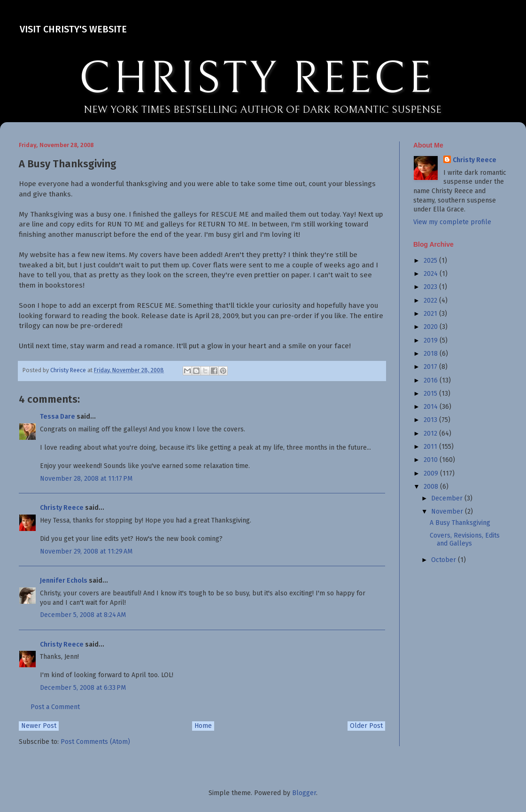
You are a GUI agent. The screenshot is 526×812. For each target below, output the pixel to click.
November (448, 511)
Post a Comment (55, 707)
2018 (432, 354)
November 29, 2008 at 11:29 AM (86, 551)
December (448, 498)
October (445, 560)
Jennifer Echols (64, 581)
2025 (431, 261)
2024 (432, 274)
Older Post (366, 726)
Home (203, 726)
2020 (432, 327)
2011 (431, 447)
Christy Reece (62, 508)
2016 (432, 380)
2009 (432, 473)
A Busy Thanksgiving (460, 523)
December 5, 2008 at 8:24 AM (83, 615)
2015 (431, 394)
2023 (431, 287)
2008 (432, 487)
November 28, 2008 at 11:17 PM (86, 479)
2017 (431, 367)
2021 (431, 314)
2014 (432, 407)
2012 (431, 433)
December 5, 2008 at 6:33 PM (83, 688)
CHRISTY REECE (256, 79)
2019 (432, 340)
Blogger (304, 793)
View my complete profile (452, 222)
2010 (432, 460)
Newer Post (39, 726)
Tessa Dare (58, 417)
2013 (431, 420)
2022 (431, 301)
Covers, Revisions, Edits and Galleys (465, 539)
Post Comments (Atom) (95, 742)
